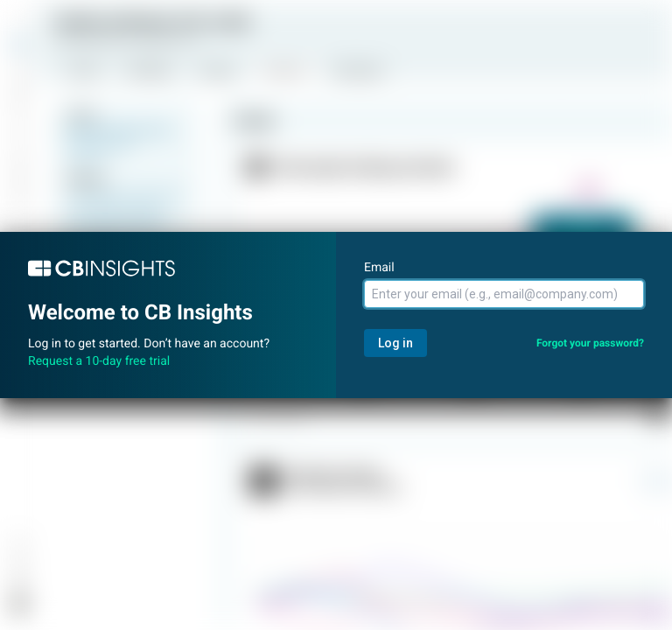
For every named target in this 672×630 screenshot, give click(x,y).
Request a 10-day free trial (99, 361)
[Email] (504, 294)
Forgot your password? (590, 343)
